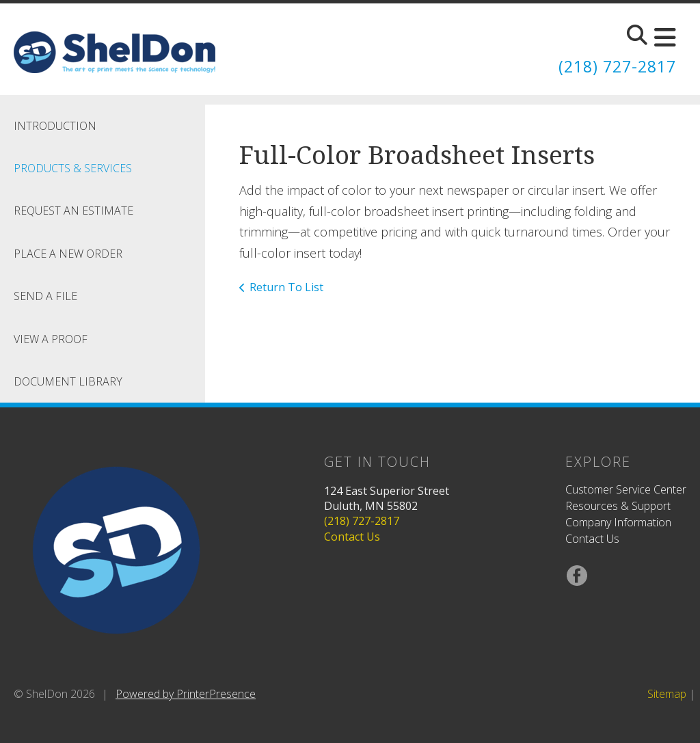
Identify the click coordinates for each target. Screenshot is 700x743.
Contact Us (352, 537)
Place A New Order (68, 254)
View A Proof (51, 339)
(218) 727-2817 (614, 66)
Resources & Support (618, 506)
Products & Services (73, 168)
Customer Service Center (626, 489)
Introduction (55, 126)
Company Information (618, 522)
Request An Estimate (73, 211)
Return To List (286, 287)
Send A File (45, 296)
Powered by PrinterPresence (186, 694)
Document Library (68, 381)
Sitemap (667, 694)
